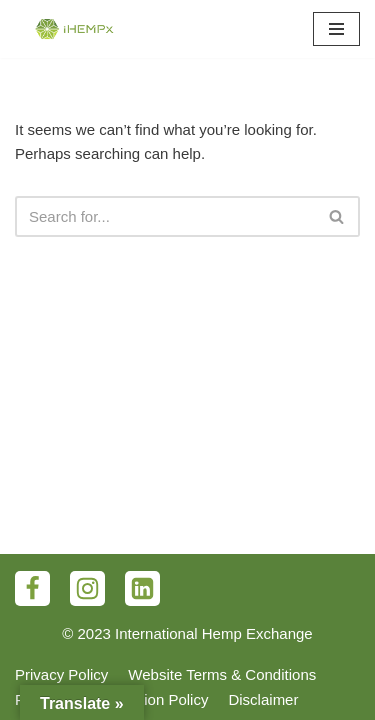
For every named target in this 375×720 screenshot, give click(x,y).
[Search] (165, 216)
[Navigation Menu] (336, 29)
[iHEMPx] (75, 29)
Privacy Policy (61, 674)
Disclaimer (263, 699)
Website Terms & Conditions (222, 674)
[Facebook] (32, 588)
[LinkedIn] (142, 588)
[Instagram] (87, 588)
